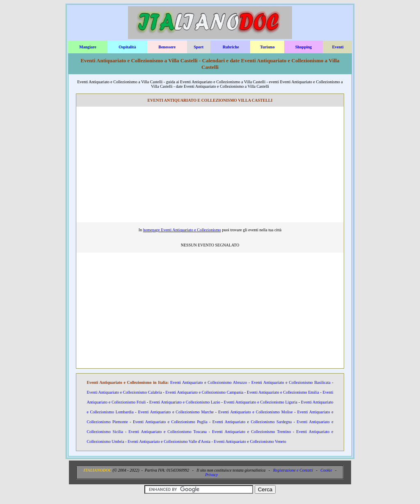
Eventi (338, 47)
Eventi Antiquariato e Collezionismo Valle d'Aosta (169, 441)
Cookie (326, 470)
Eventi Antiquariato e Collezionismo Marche (176, 412)
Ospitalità (127, 47)
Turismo (267, 47)
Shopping (304, 47)
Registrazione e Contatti (293, 470)
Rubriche (231, 47)
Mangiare (88, 47)
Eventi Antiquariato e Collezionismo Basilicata (291, 382)
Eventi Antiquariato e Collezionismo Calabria (124, 392)
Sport (199, 47)
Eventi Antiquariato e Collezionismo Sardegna (252, 422)
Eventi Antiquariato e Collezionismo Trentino (251, 432)
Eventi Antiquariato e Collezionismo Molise (256, 412)
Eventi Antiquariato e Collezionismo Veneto (250, 441)
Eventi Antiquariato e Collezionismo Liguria (261, 402)
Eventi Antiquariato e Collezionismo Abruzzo (209, 382)
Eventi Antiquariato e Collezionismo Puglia (170, 422)
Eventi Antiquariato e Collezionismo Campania (204, 392)
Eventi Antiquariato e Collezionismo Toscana (168, 432)
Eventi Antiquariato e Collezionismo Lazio (185, 402)
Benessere (167, 47)
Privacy (211, 475)
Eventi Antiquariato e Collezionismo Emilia (283, 392)
